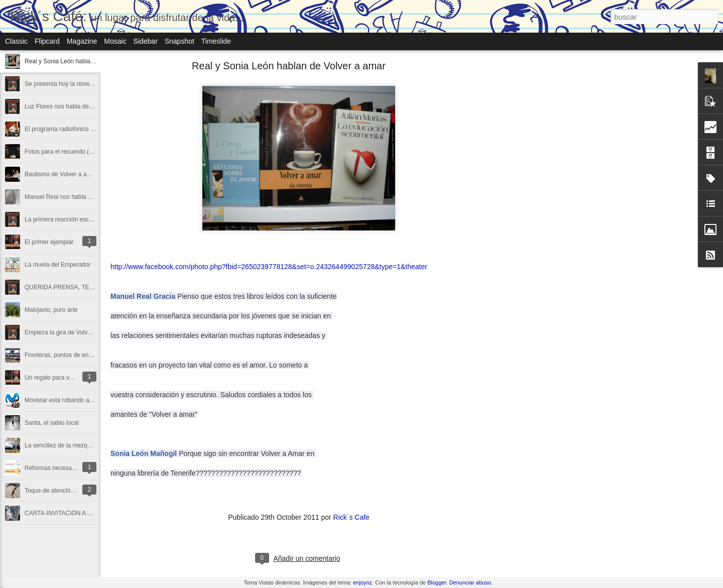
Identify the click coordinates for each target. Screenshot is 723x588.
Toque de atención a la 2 (57, 491)
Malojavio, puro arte (51, 310)
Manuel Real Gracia (143, 296)
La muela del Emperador (57, 265)
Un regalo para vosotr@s (58, 378)
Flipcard (47, 41)
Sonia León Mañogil (144, 453)
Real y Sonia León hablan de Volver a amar (83, 61)
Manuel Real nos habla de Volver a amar (79, 197)
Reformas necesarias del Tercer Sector (77, 468)
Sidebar (146, 41)
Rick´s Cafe (351, 517)
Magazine (82, 41)
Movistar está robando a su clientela (73, 400)
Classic (16, 41)
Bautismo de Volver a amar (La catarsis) (78, 174)
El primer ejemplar (49, 242)
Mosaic (115, 41)
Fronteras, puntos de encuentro (67, 355)
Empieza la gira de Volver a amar (69, 332)
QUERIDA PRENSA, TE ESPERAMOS (77, 287)
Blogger (437, 582)
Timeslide (216, 41)
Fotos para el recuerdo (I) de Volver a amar (82, 152)
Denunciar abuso (470, 582)
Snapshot (179, 41)
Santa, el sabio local (51, 423)
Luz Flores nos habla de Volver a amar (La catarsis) (94, 106)
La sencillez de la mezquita (61, 445)
